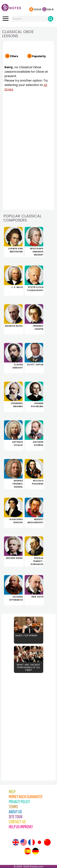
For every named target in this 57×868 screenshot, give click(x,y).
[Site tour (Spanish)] (28, 851)
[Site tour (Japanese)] (39, 842)
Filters (14, 56)
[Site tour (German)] (35, 851)
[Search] (51, 19)
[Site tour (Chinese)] (47, 842)
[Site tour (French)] (32, 842)
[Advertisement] (18, 720)
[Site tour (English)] (16, 842)
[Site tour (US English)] (24, 842)
